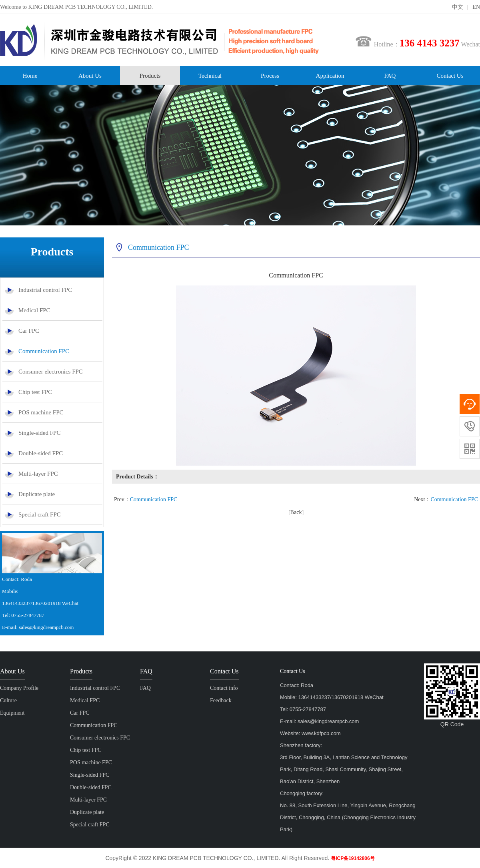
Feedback (221, 700)
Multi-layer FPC (38, 474)
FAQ (390, 76)
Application (330, 76)
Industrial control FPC (45, 290)
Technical (210, 76)
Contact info (224, 688)
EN (476, 7)
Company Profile (19, 688)
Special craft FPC (40, 514)
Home (30, 76)
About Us (90, 76)
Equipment (12, 713)
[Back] (296, 512)
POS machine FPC (41, 412)
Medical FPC (34, 310)
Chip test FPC (35, 392)
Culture (8, 700)
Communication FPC (44, 351)
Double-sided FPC (41, 453)
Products (150, 76)
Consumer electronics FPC (51, 372)
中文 (458, 7)
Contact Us (450, 76)
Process (270, 76)
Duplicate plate (37, 494)
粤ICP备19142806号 (353, 858)
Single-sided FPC (39, 433)
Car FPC (29, 331)
